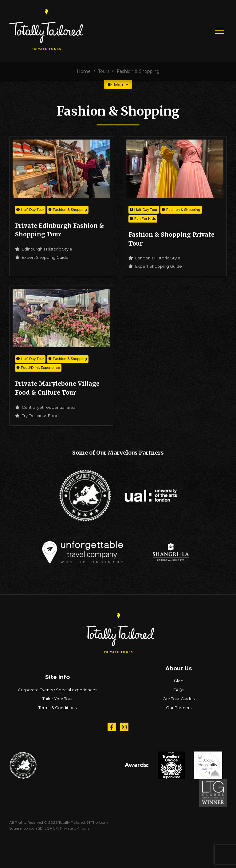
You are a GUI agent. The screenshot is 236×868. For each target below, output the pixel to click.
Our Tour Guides (179, 699)
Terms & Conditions (57, 708)
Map (118, 85)
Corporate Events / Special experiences (57, 690)
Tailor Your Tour (58, 699)
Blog (179, 681)
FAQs (179, 690)
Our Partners (179, 708)
